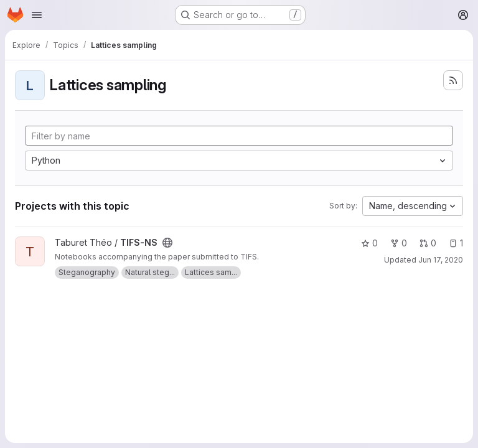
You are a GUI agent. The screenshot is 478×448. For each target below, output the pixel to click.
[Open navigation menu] (37, 15)
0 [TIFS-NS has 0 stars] (369, 243)
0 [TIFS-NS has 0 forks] (399, 243)
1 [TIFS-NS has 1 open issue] (456, 243)
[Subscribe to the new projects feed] (453, 80)
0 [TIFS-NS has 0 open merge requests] (428, 243)
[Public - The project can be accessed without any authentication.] (167, 243)
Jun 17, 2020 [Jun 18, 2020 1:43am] (441, 260)
